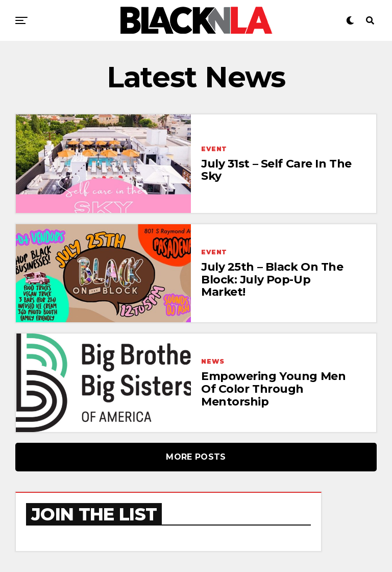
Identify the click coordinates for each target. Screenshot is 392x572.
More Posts (196, 457)
